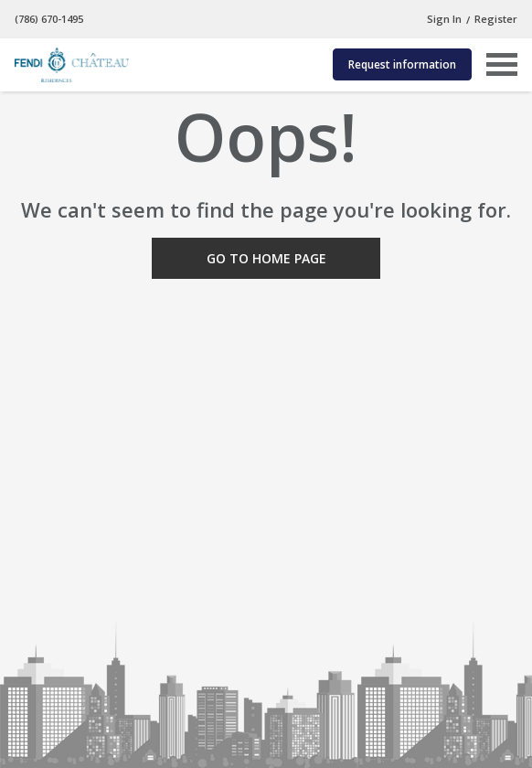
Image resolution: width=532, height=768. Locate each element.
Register (496, 19)
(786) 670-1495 (49, 19)
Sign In (444, 19)
